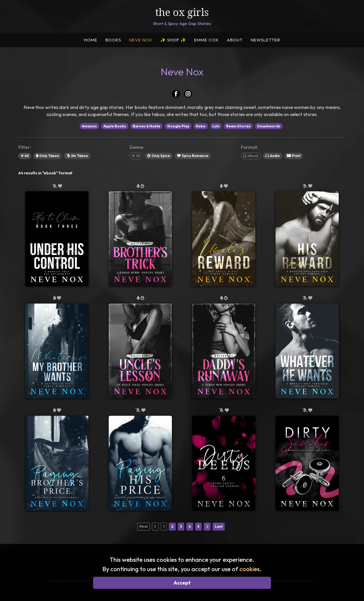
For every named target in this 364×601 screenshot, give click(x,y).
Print (294, 156)
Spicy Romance (193, 156)
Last (219, 526)
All (25, 156)
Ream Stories (238, 126)
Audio (273, 156)
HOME (91, 40)
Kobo (201, 126)
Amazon (89, 126)
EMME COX (206, 40)
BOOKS (113, 40)
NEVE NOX (141, 40)
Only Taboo (48, 156)
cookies (249, 569)
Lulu (216, 126)
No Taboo (77, 156)
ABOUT (235, 40)
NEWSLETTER (265, 40)
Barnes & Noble (146, 126)
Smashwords (269, 126)
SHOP (173, 40)
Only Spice (159, 156)
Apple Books (115, 126)
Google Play (178, 126)
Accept (182, 583)
